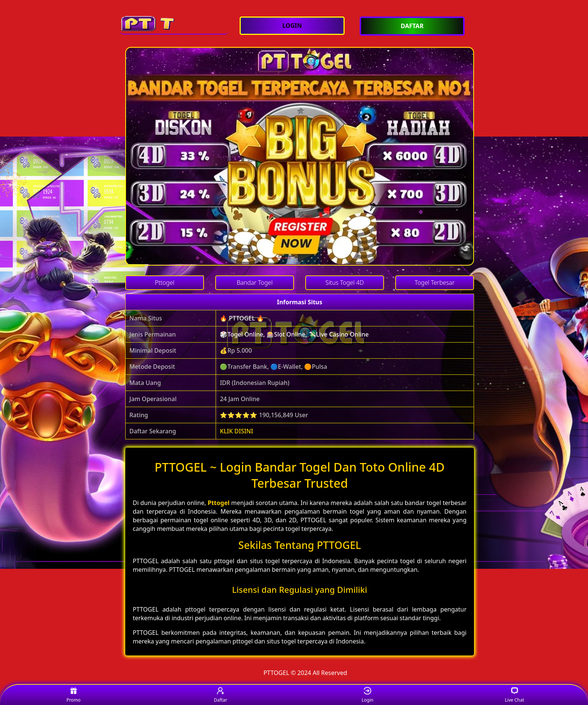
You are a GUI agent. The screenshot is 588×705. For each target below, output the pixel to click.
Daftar (220, 695)
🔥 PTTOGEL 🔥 (242, 318)
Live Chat (514, 695)
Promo (73, 695)
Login (367, 695)
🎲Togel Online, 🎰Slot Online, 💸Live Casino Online (294, 334)
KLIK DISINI (236, 431)
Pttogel (219, 503)
